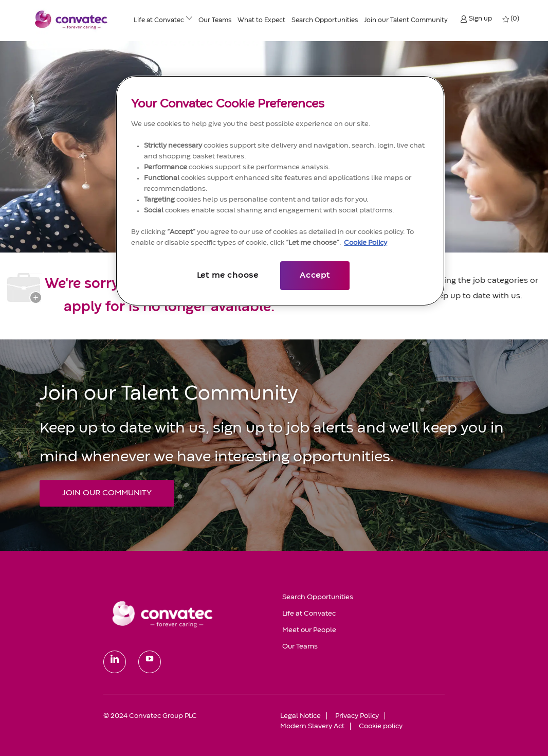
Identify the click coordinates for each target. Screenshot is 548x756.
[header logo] (71, 20)
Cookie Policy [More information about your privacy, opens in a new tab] (366, 243)
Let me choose (228, 276)
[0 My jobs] (512, 19)
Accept (315, 276)
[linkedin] (115, 662)
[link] (186, 614)
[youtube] (150, 662)
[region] (280, 191)
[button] (476, 19)
